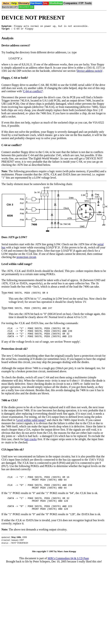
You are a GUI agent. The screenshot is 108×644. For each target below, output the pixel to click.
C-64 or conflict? (33, 92)
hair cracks (31, 442)
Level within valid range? (17, 265)
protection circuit (26, 258)
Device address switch (89, 72)
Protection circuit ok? (15, 352)
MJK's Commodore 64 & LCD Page (68, 567)
